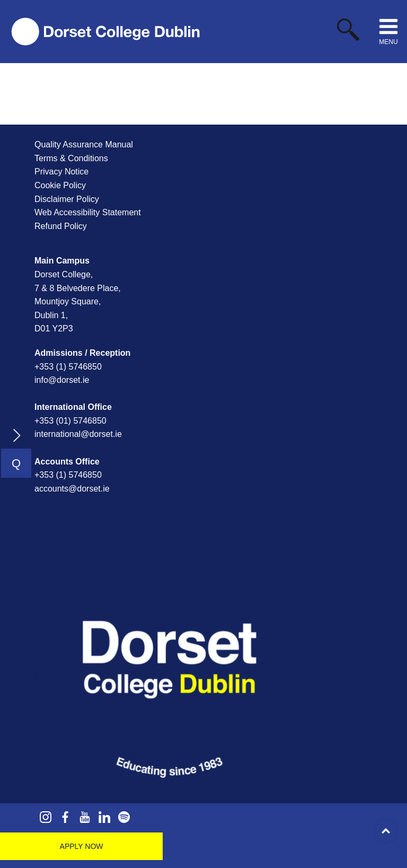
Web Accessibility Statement (88, 212)
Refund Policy (61, 226)
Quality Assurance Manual (84, 144)
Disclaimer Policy (67, 199)
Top (386, 831)
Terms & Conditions (71, 158)
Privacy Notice (61, 172)
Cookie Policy (60, 185)
